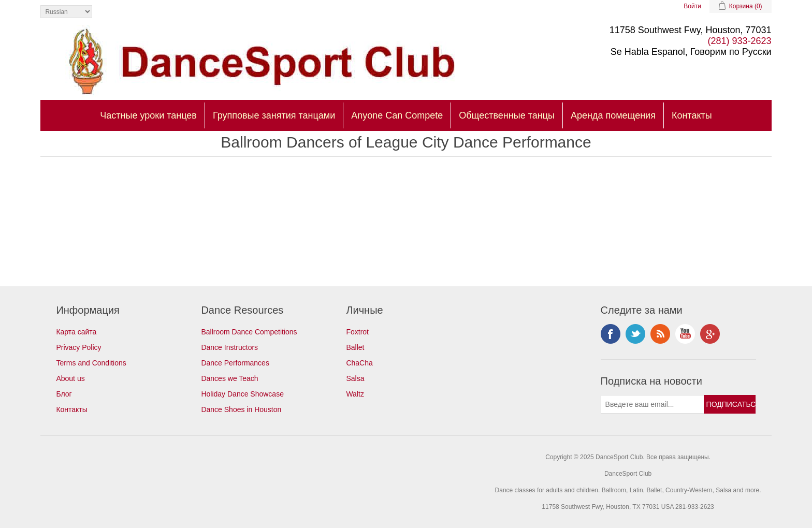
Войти (692, 6)
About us (70, 378)
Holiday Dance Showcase (242, 394)
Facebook (611, 334)
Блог (64, 394)
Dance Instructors (229, 347)
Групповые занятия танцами (274, 115)
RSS (660, 334)
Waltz (355, 394)
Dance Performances (235, 363)
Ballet (355, 347)
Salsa (355, 378)
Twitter (635, 334)
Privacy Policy (78, 347)
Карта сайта (76, 332)
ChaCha (359, 363)
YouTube (685, 334)
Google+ (710, 334)
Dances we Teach (229, 378)
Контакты (692, 115)
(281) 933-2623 (740, 41)
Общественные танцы (507, 115)
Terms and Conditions (91, 363)
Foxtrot (357, 332)
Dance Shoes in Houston (241, 409)
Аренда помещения (613, 115)
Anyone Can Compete (397, 115)
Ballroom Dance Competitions (249, 332)
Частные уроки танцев (148, 115)
